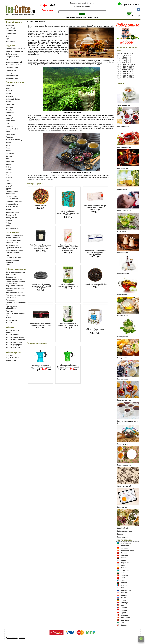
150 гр (124, 70)
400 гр (132, 75)
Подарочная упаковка (14, 286)
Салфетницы (11, 297)
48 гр (124, 57)
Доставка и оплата (77, 3)
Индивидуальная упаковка (12, 261)
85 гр (124, 62)
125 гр (125, 68)
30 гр (119, 55)
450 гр (119, 77)
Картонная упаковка (13, 240)
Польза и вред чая (124, 465)
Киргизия (124, 575)
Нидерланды (126, 590)
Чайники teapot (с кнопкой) (12, 331)
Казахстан (125, 570)
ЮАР (123, 623)
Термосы (9, 311)
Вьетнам (124, 553)
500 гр (125, 77)
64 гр (129, 59)
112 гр (125, 66)
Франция (124, 615)
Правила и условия (82, 6)
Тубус (8, 265)
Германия (124, 555)
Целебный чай (122, 528)
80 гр (119, 62)
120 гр (119, 68)
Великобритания (127, 550)
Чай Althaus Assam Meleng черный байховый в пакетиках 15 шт (95, 252)
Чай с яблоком (122, 295)
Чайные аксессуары (125, 531)
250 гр (132, 73)
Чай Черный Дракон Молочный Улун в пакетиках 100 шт (68, 213)
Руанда (123, 600)
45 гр (119, 57)
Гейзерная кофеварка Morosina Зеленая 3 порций (68, 366)
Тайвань (124, 608)
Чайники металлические (15, 340)
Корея (123, 580)
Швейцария (125, 618)
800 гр (132, 77)
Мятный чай (121, 232)
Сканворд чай (122, 507)
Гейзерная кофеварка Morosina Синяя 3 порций (41, 366)
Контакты (90, 3)
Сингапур (124, 603)
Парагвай (124, 593)
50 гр (129, 57)
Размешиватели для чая (15, 295)
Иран (123, 565)
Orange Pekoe (11, 360)
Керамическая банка (14, 248)
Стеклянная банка (13, 238)
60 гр (124, 59)
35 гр (124, 55)
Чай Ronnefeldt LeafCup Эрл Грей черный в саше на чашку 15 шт (95, 207)
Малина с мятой (41, 206)
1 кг (118, 79)
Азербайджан (126, 543)
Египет (123, 558)
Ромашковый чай (123, 105)
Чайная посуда (11, 320)
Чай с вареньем (123, 126)
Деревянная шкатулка (14, 250)
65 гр (119, 61)
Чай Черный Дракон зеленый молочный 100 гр (68, 324)
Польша (124, 595)
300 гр (119, 75)
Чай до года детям (124, 211)
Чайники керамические (15, 337)
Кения (123, 573)
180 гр (132, 72)
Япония (124, 625)
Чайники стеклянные (14, 342)
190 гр (119, 73)
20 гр (126, 53)
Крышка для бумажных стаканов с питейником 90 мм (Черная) (41, 286)
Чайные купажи (123, 537)
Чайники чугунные (13, 347)
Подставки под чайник (14, 292)
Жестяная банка (12, 243)
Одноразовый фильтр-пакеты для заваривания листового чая (15, 281)
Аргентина (125, 545)
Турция (123, 613)
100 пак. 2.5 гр (128, 64)
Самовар (9, 318)
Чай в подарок (122, 444)
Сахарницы (10, 300)
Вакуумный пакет (12, 245)
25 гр (131, 53)
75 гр (129, 61)
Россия (123, 598)
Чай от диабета (123, 337)
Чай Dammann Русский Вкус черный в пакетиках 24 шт (41, 324)
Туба (7, 255)
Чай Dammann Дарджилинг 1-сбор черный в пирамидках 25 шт (41, 247)
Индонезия (125, 563)
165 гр (125, 72)
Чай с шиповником (124, 147)
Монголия (124, 585)
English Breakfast (12, 358)
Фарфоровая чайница (14, 235)
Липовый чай (122, 189)
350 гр (125, 75)
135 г (119, 70)
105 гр (119, 66)
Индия (123, 560)
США (123, 605)
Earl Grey (9, 355)
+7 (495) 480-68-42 (131, 5)
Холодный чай (122, 358)
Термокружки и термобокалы (11, 308)
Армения (124, 548)
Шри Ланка (125, 620)
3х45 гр (119, 53)
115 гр (132, 66)
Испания (124, 568)
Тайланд (124, 610)
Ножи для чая (11, 277)
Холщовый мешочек (13, 258)
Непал (123, 588)
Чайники (9, 323)
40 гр (129, 55)
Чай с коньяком (123, 274)
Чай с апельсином (124, 400)
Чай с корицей (122, 168)
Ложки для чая (11, 275)
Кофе (44, 5)
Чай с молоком (123, 253)
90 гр (129, 62)
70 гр (124, 61)
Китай (123, 578)
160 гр (119, 72)
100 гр (119, 64)
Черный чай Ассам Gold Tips (95, 284)
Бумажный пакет (12, 253)
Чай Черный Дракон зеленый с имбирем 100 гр (68, 285)
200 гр (125, 73)
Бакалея (47, 10)
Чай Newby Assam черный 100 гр (95, 330)
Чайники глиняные (13, 335)
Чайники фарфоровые (14, 345)
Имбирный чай (123, 316)
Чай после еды (123, 379)
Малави (124, 583)
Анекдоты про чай (124, 486)
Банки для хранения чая (15, 272)
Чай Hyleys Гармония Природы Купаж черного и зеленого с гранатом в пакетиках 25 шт (68, 248)
